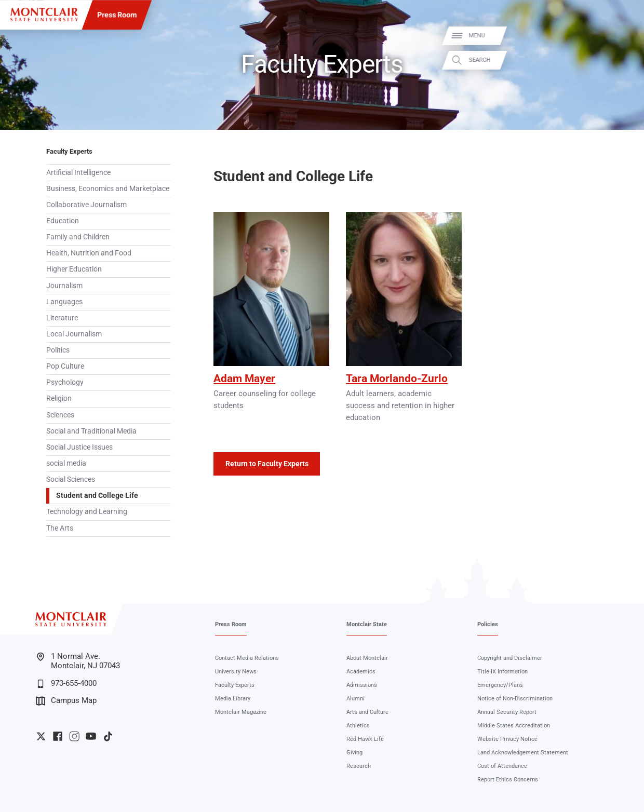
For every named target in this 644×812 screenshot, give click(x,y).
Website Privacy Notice (507, 739)
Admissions (362, 685)
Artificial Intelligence (78, 172)
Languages (64, 302)
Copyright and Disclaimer (510, 658)
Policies (488, 624)
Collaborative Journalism (86, 205)
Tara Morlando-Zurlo (397, 378)
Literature (62, 318)
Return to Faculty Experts (267, 464)
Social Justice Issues (79, 447)
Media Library (233, 699)
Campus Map (66, 701)
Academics (361, 672)
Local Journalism (74, 334)
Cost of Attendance (502, 766)
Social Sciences (71, 479)
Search (624, 60)
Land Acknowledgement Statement (523, 753)
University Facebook (58, 736)
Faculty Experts (69, 151)
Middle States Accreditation (514, 726)
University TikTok (108, 736)
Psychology (65, 382)
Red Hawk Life (365, 739)
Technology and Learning (87, 511)
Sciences (60, 415)
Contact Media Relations (247, 658)
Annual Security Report (507, 712)
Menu (621, 36)
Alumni (355, 699)
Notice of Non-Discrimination (515, 699)
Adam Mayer (244, 378)
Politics (58, 350)
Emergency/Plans (500, 685)
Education (63, 221)
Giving (354, 753)
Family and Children (78, 237)
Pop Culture (65, 366)
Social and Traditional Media (91, 431)
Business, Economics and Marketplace (108, 188)
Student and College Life (97, 495)
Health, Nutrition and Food (89, 253)
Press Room (117, 15)
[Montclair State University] (44, 15)
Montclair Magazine (241, 712)
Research (359, 766)
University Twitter (41, 736)
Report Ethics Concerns (508, 780)
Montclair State (367, 624)
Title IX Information (502, 672)
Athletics (358, 726)
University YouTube (91, 736)
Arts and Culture (367, 712)
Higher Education (74, 269)
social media (66, 463)
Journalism (64, 286)
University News (236, 672)
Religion (59, 398)
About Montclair (367, 658)
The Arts (60, 528)
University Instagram (74, 736)
